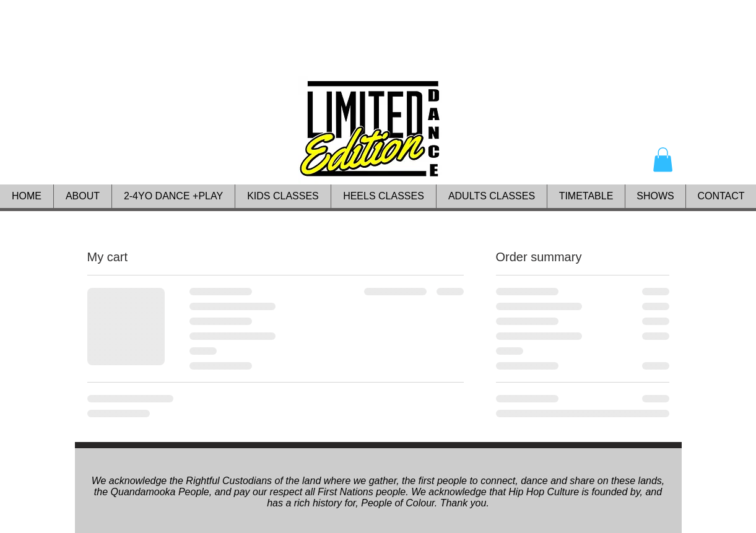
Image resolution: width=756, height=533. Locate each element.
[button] (663, 159)
